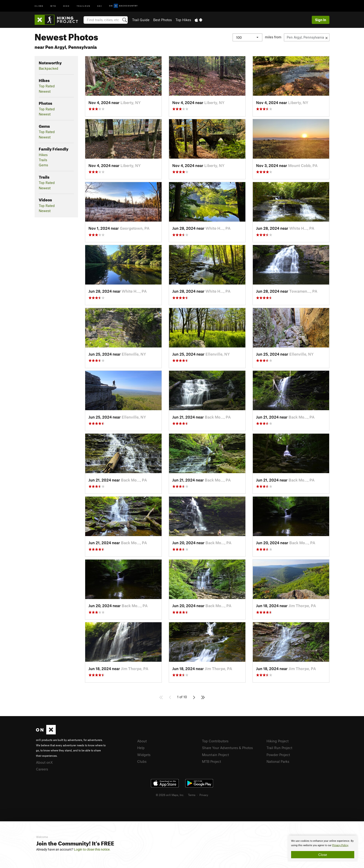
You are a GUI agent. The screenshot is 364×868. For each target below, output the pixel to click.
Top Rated (47, 86)
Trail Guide (141, 20)
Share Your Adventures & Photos (227, 748)
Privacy (204, 795)
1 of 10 (182, 697)
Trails (43, 160)
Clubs (142, 761)
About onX (44, 762)
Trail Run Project (279, 748)
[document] (323, 848)
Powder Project (278, 755)
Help (141, 748)
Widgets (144, 755)
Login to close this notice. (92, 849)
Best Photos (162, 20)
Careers (42, 769)
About (142, 741)
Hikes (43, 155)
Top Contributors (215, 741)
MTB (53, 6)
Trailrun (83, 6)
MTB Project (211, 761)
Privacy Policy (340, 845)
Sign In (321, 20)
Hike (66, 6)
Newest (45, 91)
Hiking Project (278, 741)
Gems (43, 165)
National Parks (278, 761)
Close (323, 855)
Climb (39, 6)
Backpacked (49, 68)
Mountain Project (215, 755)
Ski (100, 6)
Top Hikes (183, 20)
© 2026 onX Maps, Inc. (170, 795)
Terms (192, 795)
